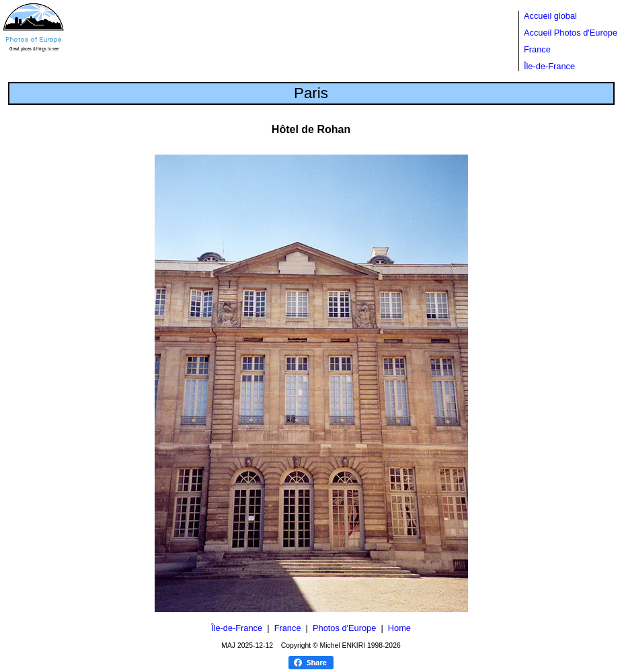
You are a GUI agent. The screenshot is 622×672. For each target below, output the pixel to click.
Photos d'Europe (344, 628)
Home (399, 628)
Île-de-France (549, 66)
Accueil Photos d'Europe (571, 33)
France (537, 49)
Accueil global (550, 16)
